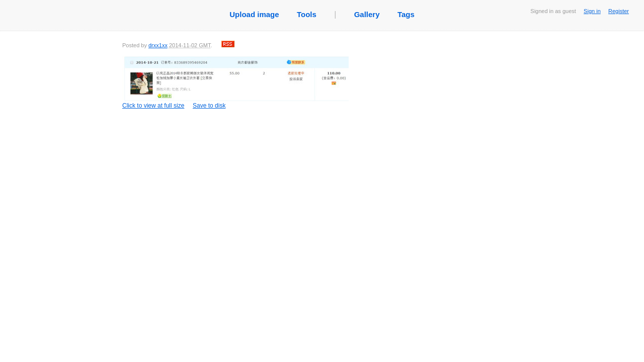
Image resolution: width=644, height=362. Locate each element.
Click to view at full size (235, 82)
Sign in (592, 11)
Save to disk (209, 106)
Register (619, 11)
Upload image (254, 14)
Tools (307, 14)
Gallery (367, 14)
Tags (406, 14)
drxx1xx (158, 45)
